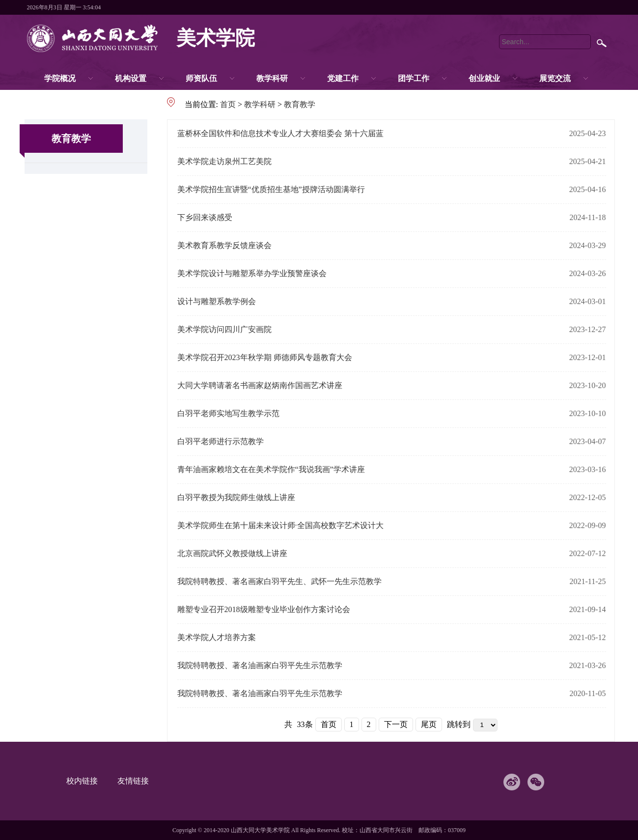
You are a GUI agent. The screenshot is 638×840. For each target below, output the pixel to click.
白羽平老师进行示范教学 (221, 441)
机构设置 (131, 78)
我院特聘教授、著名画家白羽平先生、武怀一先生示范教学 (279, 581)
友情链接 (138, 781)
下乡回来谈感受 (205, 217)
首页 (228, 104)
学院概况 (60, 78)
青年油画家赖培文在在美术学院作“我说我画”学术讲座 (271, 469)
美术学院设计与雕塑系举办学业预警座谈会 (252, 273)
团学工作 (414, 78)
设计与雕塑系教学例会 (217, 301)
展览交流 (555, 78)
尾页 (429, 724)
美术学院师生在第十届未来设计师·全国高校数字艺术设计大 (280, 525)
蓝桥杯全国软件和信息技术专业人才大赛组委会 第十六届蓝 (280, 133)
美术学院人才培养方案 (217, 637)
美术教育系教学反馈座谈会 (224, 245)
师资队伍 (201, 78)
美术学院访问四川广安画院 (224, 329)
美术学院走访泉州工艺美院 (224, 161)
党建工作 (343, 78)
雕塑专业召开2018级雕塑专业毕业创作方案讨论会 (264, 609)
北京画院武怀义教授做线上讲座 (232, 553)
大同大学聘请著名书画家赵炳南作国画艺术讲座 (260, 385)
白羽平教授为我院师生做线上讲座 (236, 497)
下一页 (396, 724)
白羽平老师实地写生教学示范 (228, 413)
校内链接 (87, 781)
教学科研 (272, 78)
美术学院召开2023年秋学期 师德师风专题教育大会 (265, 357)
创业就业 (484, 78)
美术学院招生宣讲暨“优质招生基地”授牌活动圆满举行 (271, 189)
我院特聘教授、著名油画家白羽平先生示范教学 (260, 665)
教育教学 (300, 104)
